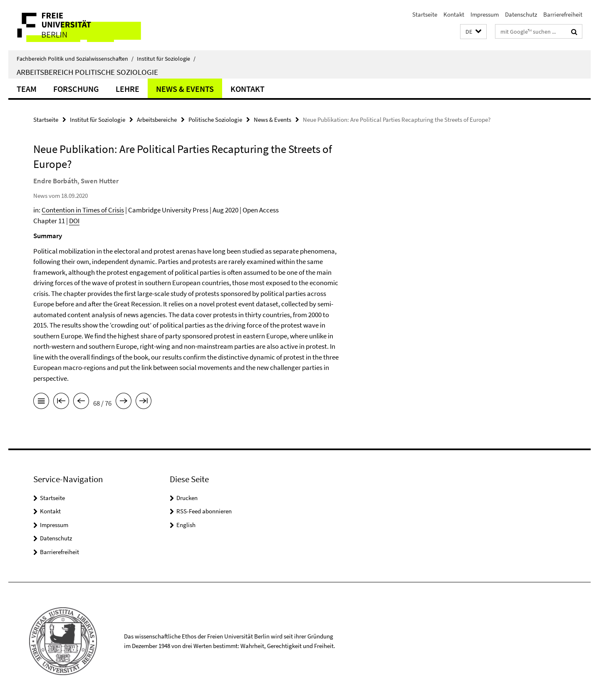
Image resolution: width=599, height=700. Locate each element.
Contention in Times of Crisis (83, 210)
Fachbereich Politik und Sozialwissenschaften (75, 59)
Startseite (425, 14)
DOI (74, 221)
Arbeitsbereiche (157, 120)
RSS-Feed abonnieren (204, 511)
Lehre (127, 89)
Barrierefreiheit (563, 14)
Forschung (76, 89)
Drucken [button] (187, 498)
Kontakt (454, 14)
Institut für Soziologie (166, 59)
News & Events (185, 89)
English (186, 525)
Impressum (485, 14)
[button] (473, 32)
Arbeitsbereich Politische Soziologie (87, 72)
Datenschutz (521, 14)
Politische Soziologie (215, 120)
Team (27, 89)
